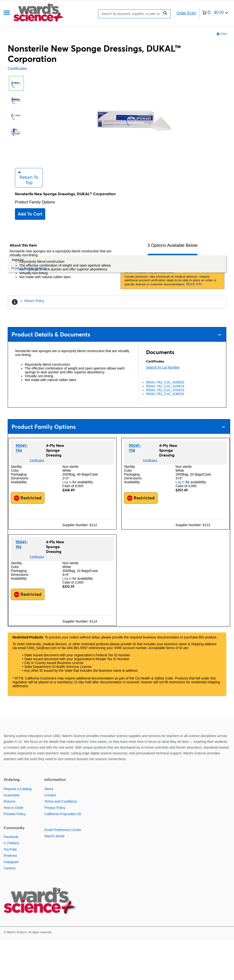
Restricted (28, 505)
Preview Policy (15, 821)
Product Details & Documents (116, 341)
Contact (50, 802)
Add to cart (30, 221)
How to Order (14, 815)
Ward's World (54, 843)
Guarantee (12, 802)
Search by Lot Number (163, 374)
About (49, 796)
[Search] (130, 14)
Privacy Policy (55, 815)
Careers (10, 875)
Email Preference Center (63, 837)
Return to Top (28, 185)
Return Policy (34, 308)
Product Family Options (35, 209)
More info (194, 291)
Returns (10, 808)
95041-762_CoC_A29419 (165, 393)
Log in (67, 489)
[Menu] (7, 13)
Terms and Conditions (61, 808)
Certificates (17, 69)
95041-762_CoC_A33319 (165, 397)
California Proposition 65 (63, 821)
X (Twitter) (11, 850)
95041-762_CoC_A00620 (165, 389)
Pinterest (10, 863)
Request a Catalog (18, 796)
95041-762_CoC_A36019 (165, 401)
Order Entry (186, 13)
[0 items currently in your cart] (215, 13)
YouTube (10, 856)
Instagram (11, 869)
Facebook (11, 844)
